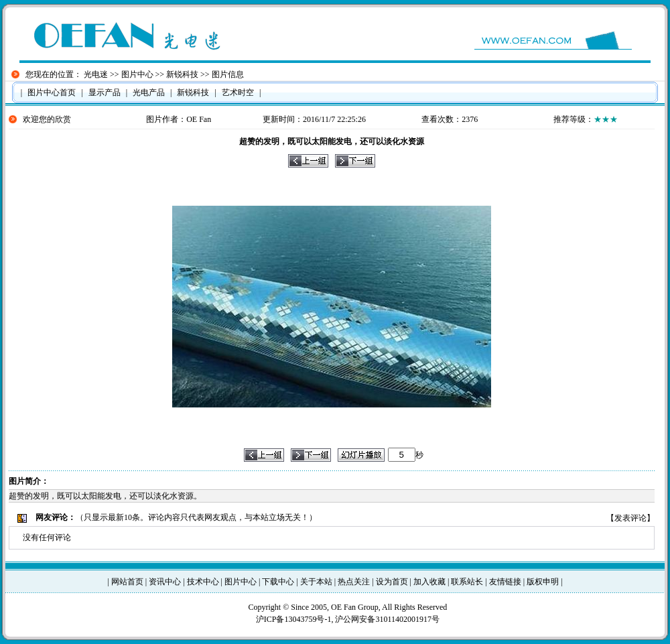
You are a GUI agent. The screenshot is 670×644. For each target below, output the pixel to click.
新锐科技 (182, 74)
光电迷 (96, 74)
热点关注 (354, 582)
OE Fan (199, 119)
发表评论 (630, 518)
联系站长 (467, 582)
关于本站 (316, 582)
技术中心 (203, 582)
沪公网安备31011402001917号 (387, 619)
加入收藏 (429, 582)
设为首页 (392, 582)
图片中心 (137, 74)
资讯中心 (165, 582)
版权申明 (543, 582)
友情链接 (505, 582)
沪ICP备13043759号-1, (296, 619)
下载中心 (278, 582)
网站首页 (127, 582)
